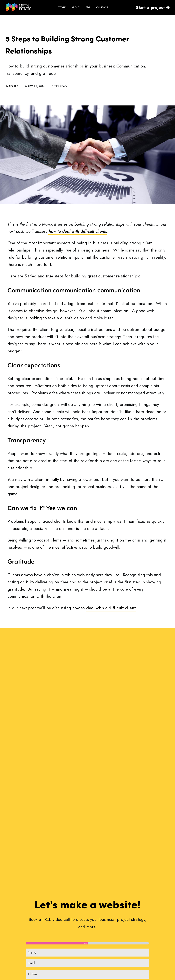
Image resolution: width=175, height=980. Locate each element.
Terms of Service (138, 938)
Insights (12, 86)
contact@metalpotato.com (32, 947)
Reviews (95, 955)
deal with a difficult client (111, 608)
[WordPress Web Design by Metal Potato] (19, 7)
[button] (31, 816)
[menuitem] (62, 7)
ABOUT (76, 7)
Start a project (150, 7)
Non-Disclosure (137, 943)
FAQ (88, 7)
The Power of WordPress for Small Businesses (143, 839)
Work (93, 939)
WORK (62, 7)
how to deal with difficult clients (78, 231)
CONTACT (102, 7)
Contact (95, 965)
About (94, 944)
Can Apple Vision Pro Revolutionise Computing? (29, 839)
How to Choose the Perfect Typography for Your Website (85, 839)
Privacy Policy (136, 948)
